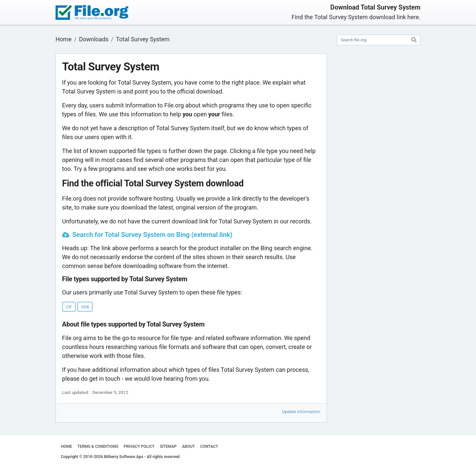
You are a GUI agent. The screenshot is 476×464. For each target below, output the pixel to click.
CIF (69, 307)
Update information (301, 411)
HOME (66, 446)
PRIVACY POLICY (139, 446)
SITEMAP (168, 446)
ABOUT (189, 446)
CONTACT (209, 446)
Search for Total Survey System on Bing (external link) (152, 235)
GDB (85, 307)
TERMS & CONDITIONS (98, 446)
